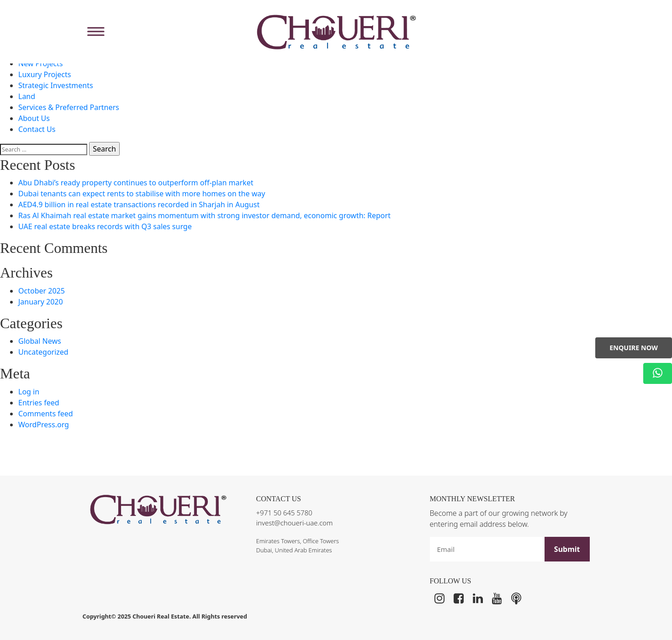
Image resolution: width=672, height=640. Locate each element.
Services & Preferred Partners (69, 107)
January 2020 (41, 302)
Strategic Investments (56, 85)
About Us (34, 118)
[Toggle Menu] (95, 32)
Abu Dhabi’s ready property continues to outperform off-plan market (136, 183)
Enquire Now (634, 348)
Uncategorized (43, 352)
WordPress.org (44, 425)
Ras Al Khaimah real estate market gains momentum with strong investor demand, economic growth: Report (204, 215)
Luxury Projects (45, 74)
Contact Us (37, 129)
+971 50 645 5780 (284, 513)
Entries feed (39, 403)
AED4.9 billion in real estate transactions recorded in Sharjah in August (139, 205)
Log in (29, 392)
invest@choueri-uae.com (295, 523)
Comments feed (46, 414)
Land (27, 96)
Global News (40, 341)
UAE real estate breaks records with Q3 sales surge (105, 226)
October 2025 (42, 291)
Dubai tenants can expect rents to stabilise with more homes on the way (142, 194)
